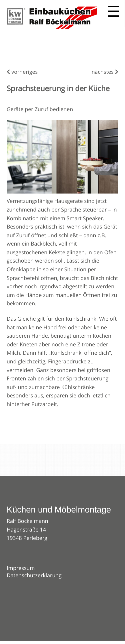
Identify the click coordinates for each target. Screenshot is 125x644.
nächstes (105, 72)
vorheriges (22, 72)
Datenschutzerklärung (34, 575)
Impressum (21, 568)
